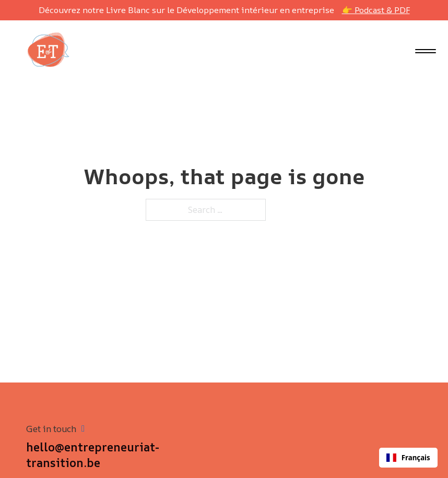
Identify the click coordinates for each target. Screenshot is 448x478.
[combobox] (408, 458)
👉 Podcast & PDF (376, 10)
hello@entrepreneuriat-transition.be (93, 455)
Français (408, 458)
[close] (426, 52)
